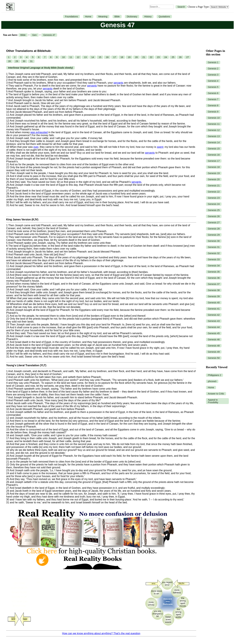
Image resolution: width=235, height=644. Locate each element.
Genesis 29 (214, 235)
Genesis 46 (214, 340)
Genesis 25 (214, 210)
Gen (34, 35)
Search (181, 7)
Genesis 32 (214, 253)
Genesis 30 (214, 241)
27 (187, 57)
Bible (117, 17)
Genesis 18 (214, 167)
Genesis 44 (214, 327)
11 (71, 57)
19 (129, 57)
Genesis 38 (214, 290)
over (36, 147)
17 (114, 57)
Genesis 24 (214, 204)
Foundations (71, 17)
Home (88, 17)
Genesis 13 (214, 136)
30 (24, 61)
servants (118, 83)
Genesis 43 (214, 321)
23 (158, 57)
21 (144, 57)
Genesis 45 (214, 333)
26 (180, 57)
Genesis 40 (214, 303)
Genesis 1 (213, 62)
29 (17, 61)
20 (136, 57)
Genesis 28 (214, 229)
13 (85, 57)
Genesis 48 (214, 346)
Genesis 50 (214, 358)
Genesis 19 (214, 173)
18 (122, 57)
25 (173, 57)
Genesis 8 (213, 105)
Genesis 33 (214, 259)
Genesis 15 (214, 149)
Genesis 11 (214, 124)
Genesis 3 (213, 75)
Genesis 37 (214, 284)
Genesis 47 (49, 35)
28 (9, 61)
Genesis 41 (214, 309)
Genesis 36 (214, 278)
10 (63, 57)
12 (78, 57)
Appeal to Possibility (213, 401)
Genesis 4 (213, 81)
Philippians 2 (215, 375)
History (148, 17)
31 (31, 61)
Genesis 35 (214, 272)
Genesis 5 (213, 87)
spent (160, 147)
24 (166, 57)
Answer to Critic (216, 394)
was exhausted (39, 132)
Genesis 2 (213, 69)
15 (100, 57)
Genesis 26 (214, 216)
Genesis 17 (214, 161)
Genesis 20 (214, 179)
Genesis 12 (214, 130)
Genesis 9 (213, 112)
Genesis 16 (214, 155)
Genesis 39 (214, 296)
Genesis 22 (214, 192)
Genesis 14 (214, 142)
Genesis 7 (213, 99)
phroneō (212, 381)
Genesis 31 (214, 247)
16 (107, 57)
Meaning (103, 17)
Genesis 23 (214, 198)
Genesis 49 (214, 352)
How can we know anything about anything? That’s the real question (101, 633)
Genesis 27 (214, 222)
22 (151, 57)
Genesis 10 (214, 118)
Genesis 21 (214, 186)
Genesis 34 (214, 266)
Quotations (164, 17)
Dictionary (132, 17)
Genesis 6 (213, 93)
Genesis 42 (214, 315)
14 (93, 57)
